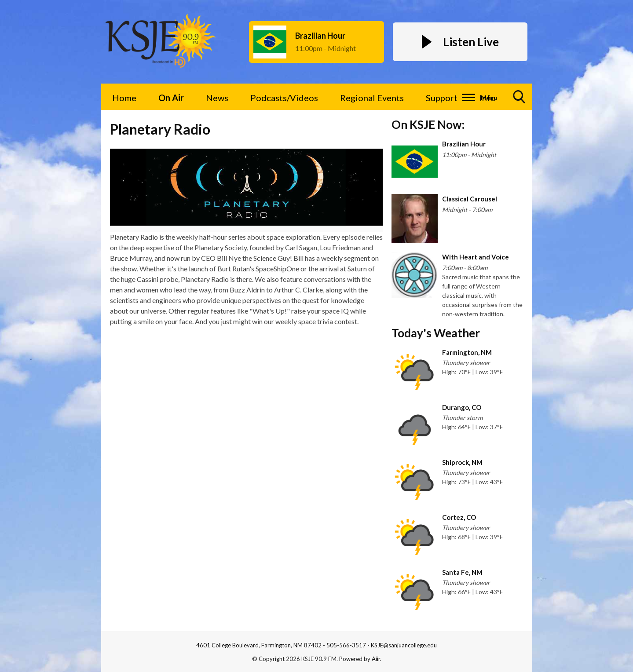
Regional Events (372, 98)
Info (488, 98)
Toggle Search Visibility (520, 100)
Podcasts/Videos (284, 98)
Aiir (376, 659)
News (217, 98)
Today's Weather (436, 333)
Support (442, 98)
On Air (171, 98)
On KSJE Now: (428, 124)
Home (124, 98)
